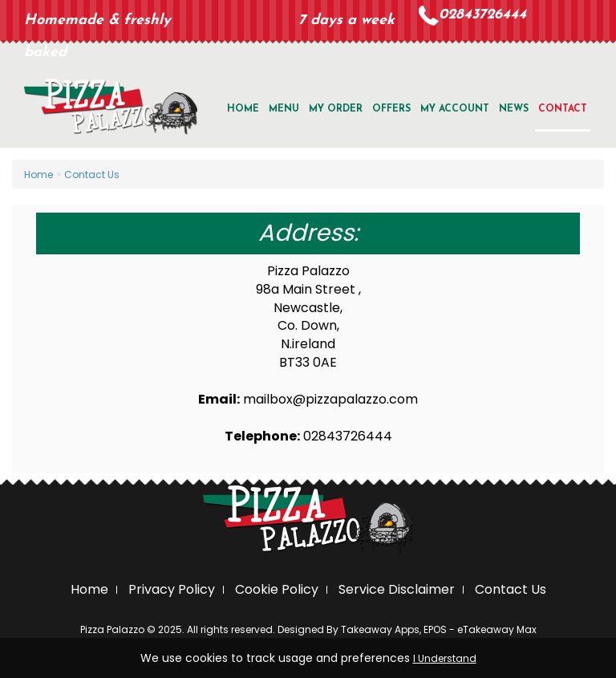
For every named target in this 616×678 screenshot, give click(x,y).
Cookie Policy (277, 589)
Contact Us (92, 175)
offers (391, 109)
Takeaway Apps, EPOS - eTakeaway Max (439, 629)
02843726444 (482, 15)
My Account (455, 109)
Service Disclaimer (397, 589)
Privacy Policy (172, 589)
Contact (563, 109)
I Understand (445, 658)
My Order (336, 109)
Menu (284, 109)
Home (243, 109)
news (514, 109)
